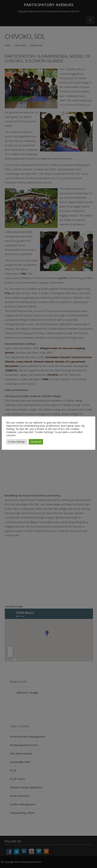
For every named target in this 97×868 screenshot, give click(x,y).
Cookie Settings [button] (17, 442)
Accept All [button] (36, 442)
